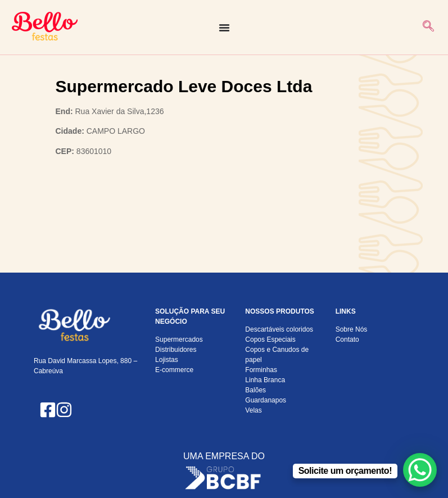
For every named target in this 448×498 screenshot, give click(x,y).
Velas (253, 410)
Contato (347, 339)
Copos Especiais (270, 339)
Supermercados (179, 339)
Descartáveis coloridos (279, 329)
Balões (255, 390)
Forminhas (261, 370)
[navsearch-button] (428, 27)
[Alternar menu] (224, 28)
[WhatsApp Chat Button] (420, 470)
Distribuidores (176, 350)
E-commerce (174, 370)
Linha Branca (265, 380)
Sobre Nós (352, 329)
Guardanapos (266, 400)
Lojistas (167, 360)
